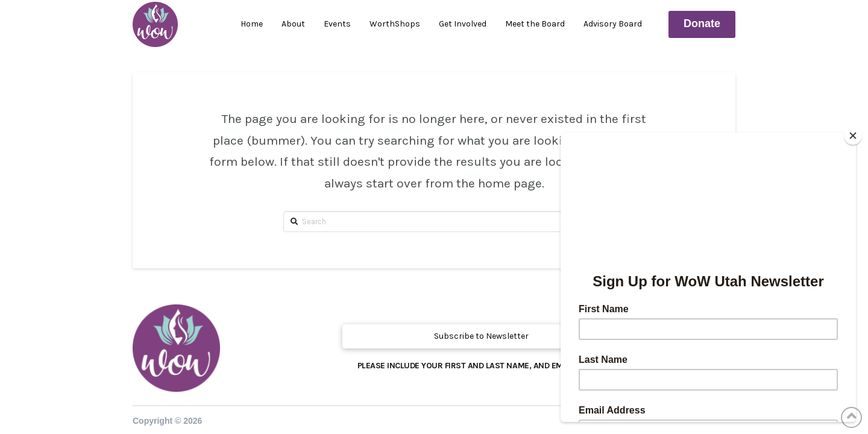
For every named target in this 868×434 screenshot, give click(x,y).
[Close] (853, 136)
